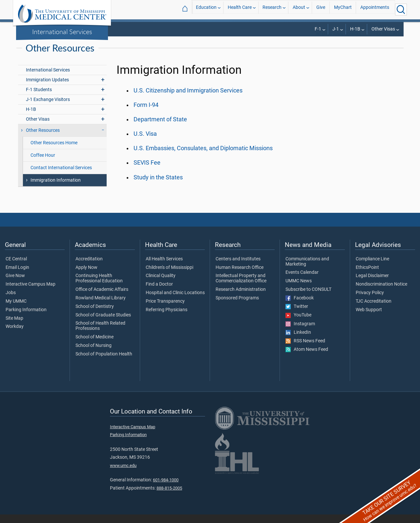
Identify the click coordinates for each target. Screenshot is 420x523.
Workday (15, 335)
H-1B (355, 29)
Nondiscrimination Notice (381, 293)
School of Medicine (94, 346)
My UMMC (16, 310)
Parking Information (26, 318)
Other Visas (383, 29)
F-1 (318, 29)
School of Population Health (104, 363)
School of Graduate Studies (103, 324)
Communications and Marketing (307, 270)
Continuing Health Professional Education (99, 287)
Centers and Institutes (238, 268)
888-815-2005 (169, 497)
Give (321, 9)
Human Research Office (240, 276)
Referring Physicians (167, 318)
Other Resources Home (54, 151)
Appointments (375, 9)
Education (206, 9)
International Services (62, 31)
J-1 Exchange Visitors (48, 108)
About (299, 9)
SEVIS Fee (147, 171)
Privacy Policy (370, 301)
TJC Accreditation (374, 310)
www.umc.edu (123, 474)
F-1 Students (39, 98)
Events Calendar (302, 281)
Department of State (160, 128)
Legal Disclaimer (372, 284)
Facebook (300, 307)
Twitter (297, 315)
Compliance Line (372, 268)
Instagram (300, 332)
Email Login (17, 276)
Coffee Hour (43, 164)
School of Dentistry (95, 315)
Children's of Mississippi (169, 276)
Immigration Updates (47, 88)
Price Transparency (165, 310)
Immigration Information (56, 189)
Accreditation (89, 268)
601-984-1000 (166, 488)
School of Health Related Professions (100, 334)
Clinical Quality (161, 284)
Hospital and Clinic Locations (175, 301)
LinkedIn (298, 341)
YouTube (298, 324)
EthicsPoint (367, 276)
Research (272, 9)
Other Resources (386, 42)
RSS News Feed (305, 350)
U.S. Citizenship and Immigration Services (188, 99)
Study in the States (158, 186)
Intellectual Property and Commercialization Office (241, 287)
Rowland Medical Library (101, 307)
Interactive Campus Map (31, 293)
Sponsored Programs (237, 307)
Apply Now (86, 276)
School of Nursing (94, 354)
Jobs (11, 301)
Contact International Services (61, 176)
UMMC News (299, 290)
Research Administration (241, 298)
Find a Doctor (159, 293)
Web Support (369, 318)
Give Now (15, 284)
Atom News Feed (307, 358)
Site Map (14, 327)
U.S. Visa (145, 142)
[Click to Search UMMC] (401, 10)
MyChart (343, 9)
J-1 (336, 29)
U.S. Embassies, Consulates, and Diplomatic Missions (203, 157)
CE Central (16, 268)
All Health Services (164, 268)
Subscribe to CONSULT (308, 298)
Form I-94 (146, 113)
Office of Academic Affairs (102, 298)
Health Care (240, 9)
